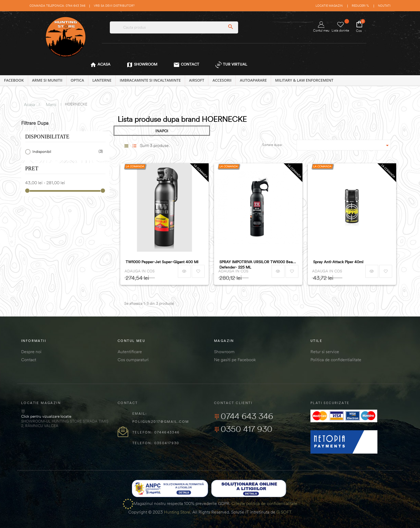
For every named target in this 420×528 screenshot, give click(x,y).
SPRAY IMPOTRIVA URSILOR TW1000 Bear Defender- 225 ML (257, 265)
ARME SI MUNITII (47, 80)
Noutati (384, 6)
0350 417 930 (243, 429)
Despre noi (31, 352)
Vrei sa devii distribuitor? (114, 6)
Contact (29, 360)
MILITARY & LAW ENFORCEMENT (304, 80)
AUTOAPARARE (253, 80)
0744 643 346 (244, 416)
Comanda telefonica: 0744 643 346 (57, 6)
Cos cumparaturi (133, 360)
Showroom (224, 352)
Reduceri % (360, 6)
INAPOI (162, 131)
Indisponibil (67, 152)
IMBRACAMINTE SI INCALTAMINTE (150, 80)
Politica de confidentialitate (336, 360)
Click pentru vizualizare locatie (46, 416)
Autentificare (130, 352)
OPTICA (77, 80)
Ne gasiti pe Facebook (235, 360)
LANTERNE (102, 80)
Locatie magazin (329, 6)
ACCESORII (222, 80)
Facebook (14, 80)
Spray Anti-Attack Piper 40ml (338, 262)
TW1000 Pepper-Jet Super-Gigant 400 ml (162, 262)
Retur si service (325, 352)
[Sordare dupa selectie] (344, 145)
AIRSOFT (197, 80)
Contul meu (321, 27)
